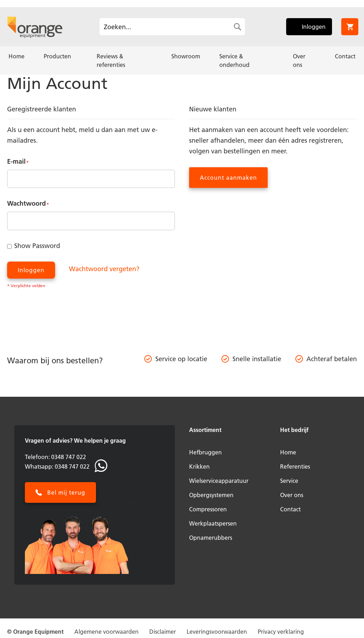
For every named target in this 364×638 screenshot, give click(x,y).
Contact (290, 509)
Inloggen (314, 27)
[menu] (182, 60)
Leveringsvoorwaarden (217, 632)
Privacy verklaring (281, 632)
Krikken (199, 466)
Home (288, 452)
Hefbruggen (205, 452)
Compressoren (208, 509)
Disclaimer (163, 632)
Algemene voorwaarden (106, 632)
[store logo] (35, 27)
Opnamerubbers (211, 538)
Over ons (292, 495)
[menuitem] (17, 56)
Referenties (295, 466)
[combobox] (172, 27)
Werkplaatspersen (213, 523)
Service (289, 481)
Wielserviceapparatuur (219, 481)
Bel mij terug (66, 492)
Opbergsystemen (211, 495)
